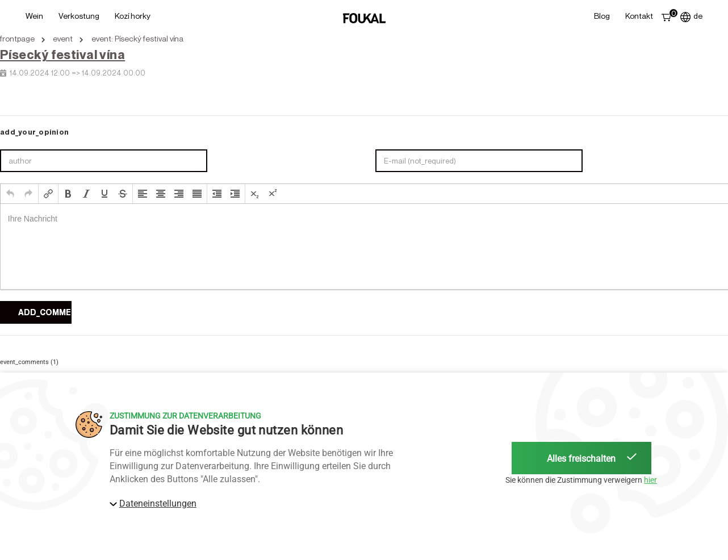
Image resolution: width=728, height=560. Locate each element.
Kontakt (639, 16)
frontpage (17, 39)
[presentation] (10, 194)
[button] (10, 194)
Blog (602, 16)
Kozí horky (133, 16)
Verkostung (79, 16)
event (63, 39)
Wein (34, 16)
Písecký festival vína (62, 55)
